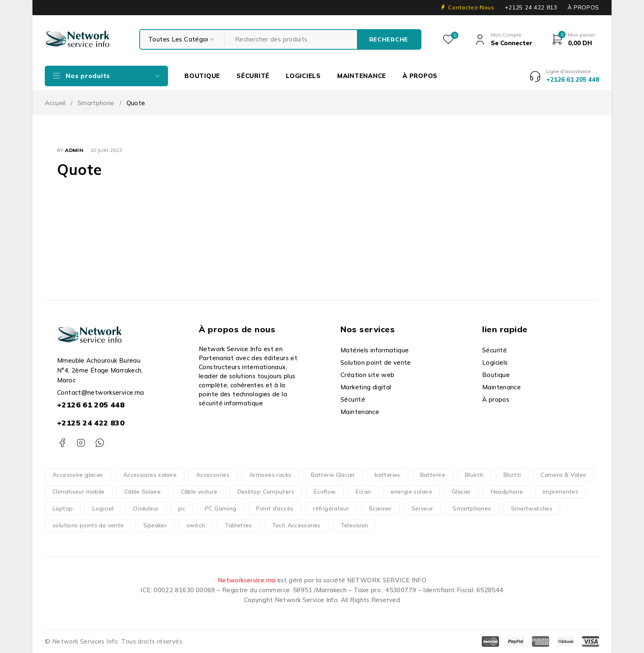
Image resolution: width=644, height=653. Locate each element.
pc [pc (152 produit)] (182, 508)
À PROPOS (583, 7)
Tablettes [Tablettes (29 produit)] (238, 525)
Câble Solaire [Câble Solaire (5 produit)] (143, 492)
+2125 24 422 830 (91, 423)
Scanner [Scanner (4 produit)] (380, 508)
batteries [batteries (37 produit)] (387, 475)
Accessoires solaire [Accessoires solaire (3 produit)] (150, 475)
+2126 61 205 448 (91, 405)
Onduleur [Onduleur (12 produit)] (146, 508)
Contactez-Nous (471, 7)
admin (74, 150)
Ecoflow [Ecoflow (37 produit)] (325, 492)
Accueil (55, 103)
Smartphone (96, 103)
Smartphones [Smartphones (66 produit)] (472, 508)
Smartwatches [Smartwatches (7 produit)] (532, 508)
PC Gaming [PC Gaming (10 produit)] (221, 508)
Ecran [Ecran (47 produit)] (363, 492)
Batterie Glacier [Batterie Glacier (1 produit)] (333, 475)
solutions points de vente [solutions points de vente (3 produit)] (88, 525)
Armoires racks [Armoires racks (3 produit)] (270, 475)
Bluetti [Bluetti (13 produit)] (474, 475)
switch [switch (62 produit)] (196, 525)
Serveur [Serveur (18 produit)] (422, 508)
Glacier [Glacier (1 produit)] (461, 492)
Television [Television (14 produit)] (354, 525)
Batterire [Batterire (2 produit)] (433, 475)
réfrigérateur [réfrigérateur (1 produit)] (331, 508)
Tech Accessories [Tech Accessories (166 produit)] (296, 525)
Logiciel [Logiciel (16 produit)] (103, 508)
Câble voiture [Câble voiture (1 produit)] (199, 492)
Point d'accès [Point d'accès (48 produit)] (275, 508)
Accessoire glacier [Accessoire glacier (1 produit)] (78, 475)
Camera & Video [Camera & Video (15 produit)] (563, 475)
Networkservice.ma (246, 580)
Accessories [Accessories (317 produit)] (213, 475)
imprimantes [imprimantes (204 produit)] (560, 492)
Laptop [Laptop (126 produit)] (63, 508)
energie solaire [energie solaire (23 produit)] (411, 492)
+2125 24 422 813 (531, 7)
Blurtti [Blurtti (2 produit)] (512, 475)
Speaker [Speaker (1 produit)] (155, 525)
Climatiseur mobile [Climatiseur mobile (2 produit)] (79, 492)
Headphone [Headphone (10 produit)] (507, 492)
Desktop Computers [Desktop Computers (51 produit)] (266, 492)
